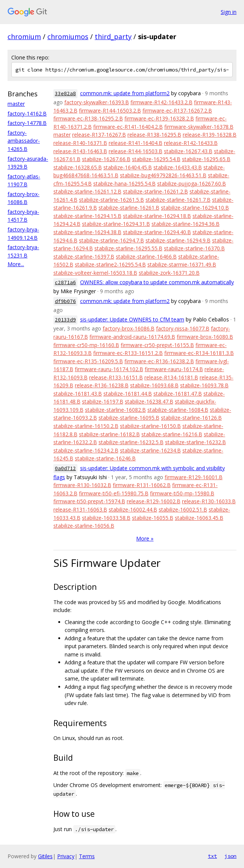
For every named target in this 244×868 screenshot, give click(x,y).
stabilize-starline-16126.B (191, 418)
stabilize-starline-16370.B (194, 248)
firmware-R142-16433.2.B (161, 102)
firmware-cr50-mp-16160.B (86, 345)
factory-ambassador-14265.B (24, 141)
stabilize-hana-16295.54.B (124, 183)
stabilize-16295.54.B (156, 159)
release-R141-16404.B (136, 143)
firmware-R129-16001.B (194, 477)
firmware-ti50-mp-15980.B (182, 493)
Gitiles (45, 856)
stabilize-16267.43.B (188, 151)
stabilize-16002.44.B (133, 509)
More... (16, 264)
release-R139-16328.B (210, 135)
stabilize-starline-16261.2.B (155, 191)
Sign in (229, 12)
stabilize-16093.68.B (154, 385)
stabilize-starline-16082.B (115, 410)
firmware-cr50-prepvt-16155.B (157, 345)
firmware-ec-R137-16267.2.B (177, 110)
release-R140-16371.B (80, 143)
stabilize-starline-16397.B (84, 257)
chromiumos (68, 37)
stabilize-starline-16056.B (84, 526)
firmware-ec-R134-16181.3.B (199, 353)
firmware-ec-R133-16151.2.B (128, 353)
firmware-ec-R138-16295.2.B (88, 118)
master (16, 104)
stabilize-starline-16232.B (196, 442)
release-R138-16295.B (154, 135)
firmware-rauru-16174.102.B (109, 369)
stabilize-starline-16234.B (150, 450)
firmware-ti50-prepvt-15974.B (89, 501)
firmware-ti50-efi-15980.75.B (114, 493)
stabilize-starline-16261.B (129, 208)
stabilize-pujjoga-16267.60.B (192, 183)
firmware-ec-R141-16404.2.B (128, 127)
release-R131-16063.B (80, 509)
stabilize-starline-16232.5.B (131, 442)
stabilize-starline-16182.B (109, 434)
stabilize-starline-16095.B (129, 418)
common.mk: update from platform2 (125, 93)
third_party (113, 37)
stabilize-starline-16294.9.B (178, 240)
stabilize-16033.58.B (106, 518)
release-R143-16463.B (80, 151)
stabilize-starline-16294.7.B (111, 240)
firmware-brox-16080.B (205, 337)
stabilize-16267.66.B (106, 159)
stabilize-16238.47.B (149, 401)
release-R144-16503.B (136, 151)
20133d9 (65, 320)
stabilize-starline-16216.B (172, 434)
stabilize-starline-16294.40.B (157, 232)
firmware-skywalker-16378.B (199, 127)
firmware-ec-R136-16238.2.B (159, 361)
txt (212, 856)
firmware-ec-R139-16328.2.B (159, 118)
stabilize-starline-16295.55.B (128, 248)
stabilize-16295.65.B (206, 159)
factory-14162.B (27, 113)
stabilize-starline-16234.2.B (86, 450)
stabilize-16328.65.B (78, 167)
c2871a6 (65, 282)
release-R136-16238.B (102, 385)
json (230, 856)
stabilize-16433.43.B (178, 167)
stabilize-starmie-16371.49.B (182, 264)
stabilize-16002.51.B (183, 509)
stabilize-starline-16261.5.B (111, 200)
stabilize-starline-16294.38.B (87, 232)
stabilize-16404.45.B (128, 167)
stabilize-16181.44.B (128, 394)
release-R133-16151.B (116, 377)
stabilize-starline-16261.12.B (87, 191)
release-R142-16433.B (191, 143)
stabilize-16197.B (103, 401)
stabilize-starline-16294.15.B (87, 216)
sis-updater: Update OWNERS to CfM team (132, 319)
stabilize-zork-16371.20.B (169, 273)
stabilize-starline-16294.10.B (195, 208)
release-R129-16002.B (154, 501)
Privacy (66, 856)
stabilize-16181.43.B (78, 394)
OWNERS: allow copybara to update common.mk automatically (157, 282)
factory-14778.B (27, 123)
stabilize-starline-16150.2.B (86, 426)
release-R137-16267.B (99, 135)
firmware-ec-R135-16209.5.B (88, 361)
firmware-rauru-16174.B (174, 369)
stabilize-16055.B (153, 518)
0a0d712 (65, 468)
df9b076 (65, 301)
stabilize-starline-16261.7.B (178, 200)
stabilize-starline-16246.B (105, 458)
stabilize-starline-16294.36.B (186, 224)
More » (145, 538)
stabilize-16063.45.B (199, 518)
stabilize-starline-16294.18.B (157, 216)
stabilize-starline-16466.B (146, 257)
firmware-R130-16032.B (82, 485)
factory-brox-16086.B (129, 328)
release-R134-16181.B (171, 377)
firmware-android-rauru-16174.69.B (132, 337)
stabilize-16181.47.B (178, 394)
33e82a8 (65, 94)
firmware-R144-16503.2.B (110, 110)
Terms (87, 856)
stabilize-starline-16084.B (178, 410)
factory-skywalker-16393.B (97, 102)
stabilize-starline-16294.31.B (116, 224)
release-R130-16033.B (209, 501)
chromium (24, 37)
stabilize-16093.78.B (204, 385)
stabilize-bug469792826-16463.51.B (163, 175)
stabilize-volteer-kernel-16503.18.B (95, 273)
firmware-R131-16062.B (142, 485)
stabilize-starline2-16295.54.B (110, 264)
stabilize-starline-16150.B (150, 426)
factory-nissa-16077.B (183, 328)
